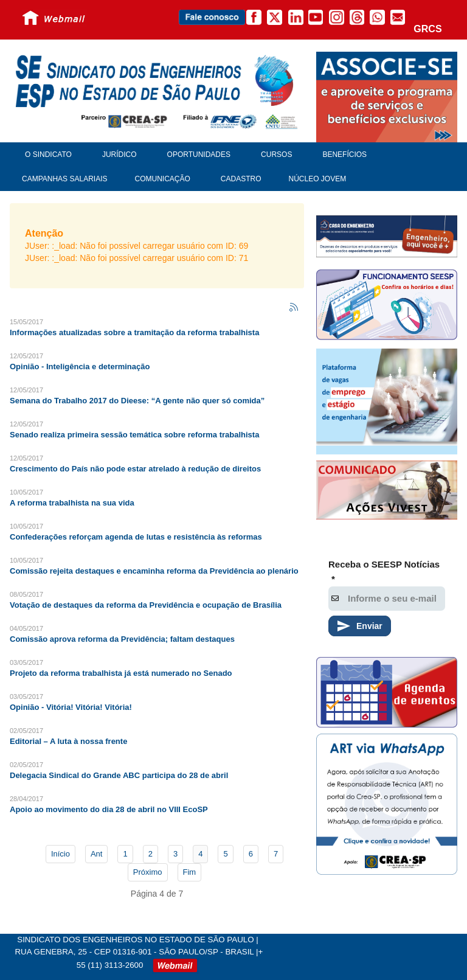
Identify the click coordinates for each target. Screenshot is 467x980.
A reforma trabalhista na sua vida (72, 503)
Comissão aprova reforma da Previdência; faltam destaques (122, 639)
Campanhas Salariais (64, 179)
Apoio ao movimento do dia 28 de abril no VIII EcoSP (109, 809)
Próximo (148, 872)
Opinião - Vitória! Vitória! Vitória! (71, 707)
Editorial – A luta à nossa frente (68, 741)
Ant (97, 854)
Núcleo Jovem (318, 179)
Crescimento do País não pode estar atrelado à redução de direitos (135, 469)
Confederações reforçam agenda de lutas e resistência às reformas (136, 537)
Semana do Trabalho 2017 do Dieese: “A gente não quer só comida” (137, 401)
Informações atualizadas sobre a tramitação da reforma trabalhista (134, 332)
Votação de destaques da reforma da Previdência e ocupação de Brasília (146, 605)
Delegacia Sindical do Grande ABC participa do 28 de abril (119, 775)
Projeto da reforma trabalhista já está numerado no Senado (121, 673)
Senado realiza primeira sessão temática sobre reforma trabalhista (134, 435)
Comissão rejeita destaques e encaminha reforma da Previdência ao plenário (154, 571)
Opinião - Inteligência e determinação (80, 367)
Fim (190, 872)
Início (61, 854)
